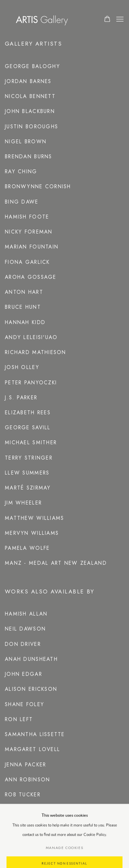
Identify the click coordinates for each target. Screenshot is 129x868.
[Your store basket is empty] (107, 20)
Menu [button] (119, 20)
